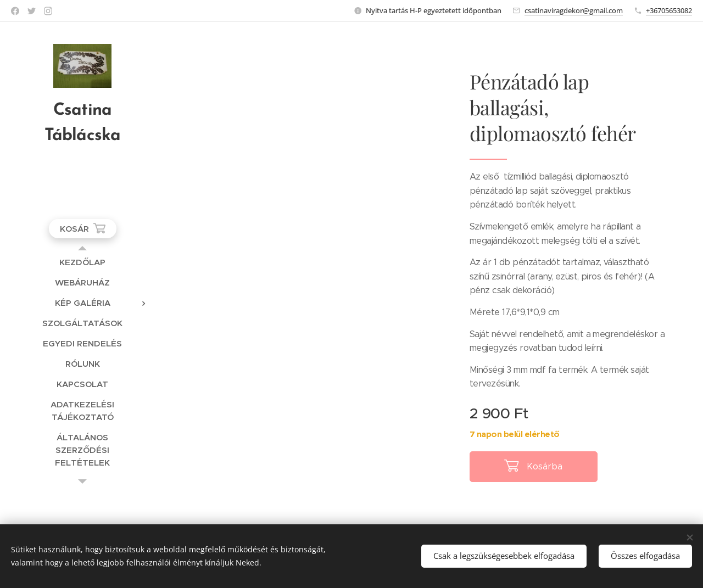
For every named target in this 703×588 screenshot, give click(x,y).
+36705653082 (669, 10)
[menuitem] (82, 262)
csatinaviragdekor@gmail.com (574, 10)
